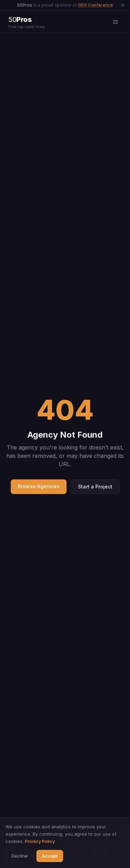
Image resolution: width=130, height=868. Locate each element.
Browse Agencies (39, 486)
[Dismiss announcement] (123, 5)
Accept (50, 856)
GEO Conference (96, 5)
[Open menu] (115, 22)
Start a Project (95, 487)
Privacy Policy (40, 841)
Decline (20, 856)
